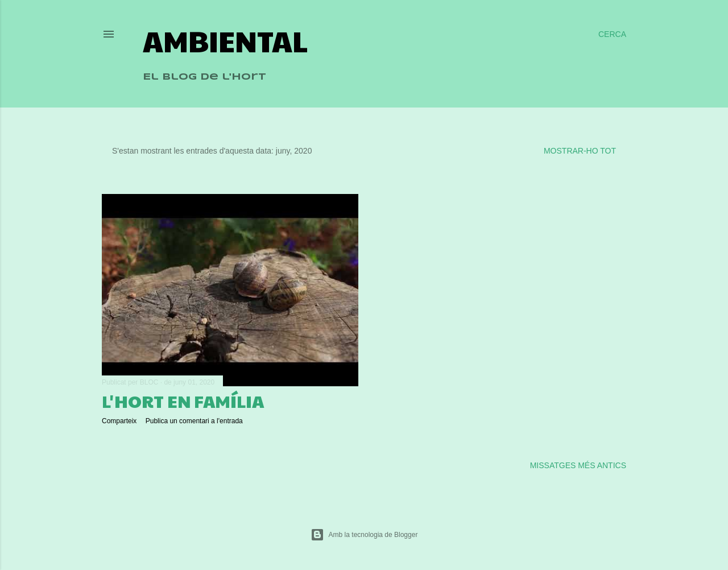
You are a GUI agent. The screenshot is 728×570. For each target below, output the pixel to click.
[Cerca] (612, 34)
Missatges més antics (578, 465)
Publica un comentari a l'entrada (194, 421)
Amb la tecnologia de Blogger (364, 535)
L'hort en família (183, 401)
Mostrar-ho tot (580, 151)
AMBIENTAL (225, 40)
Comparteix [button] (119, 421)
